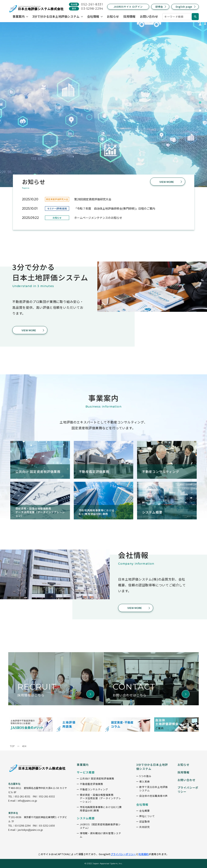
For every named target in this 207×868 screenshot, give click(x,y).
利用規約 (144, 854)
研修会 (159, 7)
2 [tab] (200, 103)
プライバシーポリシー (123, 854)
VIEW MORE (167, 182)
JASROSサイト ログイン (128, 7)
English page (184, 7)
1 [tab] (200, 95)
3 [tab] (200, 111)
